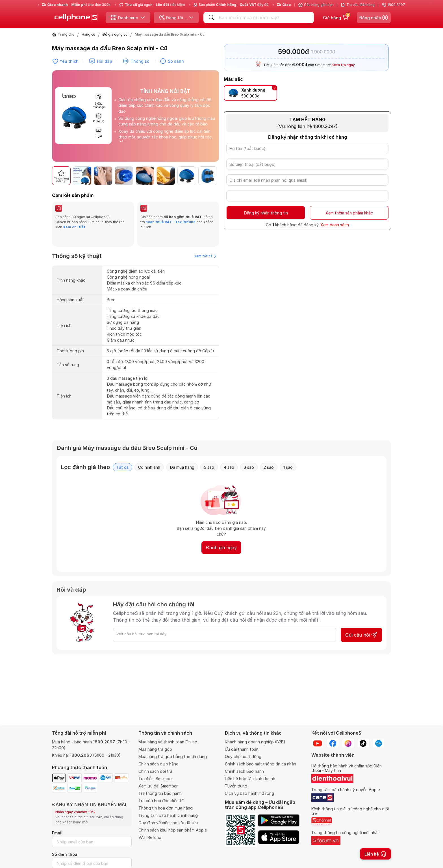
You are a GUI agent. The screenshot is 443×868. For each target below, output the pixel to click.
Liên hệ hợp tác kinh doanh (250, 779)
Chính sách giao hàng (158, 764)
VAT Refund (150, 837)
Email (57, 833)
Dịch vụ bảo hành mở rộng (249, 793)
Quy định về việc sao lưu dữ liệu (168, 823)
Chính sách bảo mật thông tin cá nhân (260, 764)
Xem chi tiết (74, 227)
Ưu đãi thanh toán (242, 749)
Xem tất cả (205, 243)
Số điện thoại (65, 854)
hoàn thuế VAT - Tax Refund (171, 222)
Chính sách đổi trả (155, 771)
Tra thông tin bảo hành (160, 793)
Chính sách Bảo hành (244, 771)
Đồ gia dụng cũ (115, 34)
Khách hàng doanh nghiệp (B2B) (255, 742)
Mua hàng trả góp (155, 749)
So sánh (176, 61)
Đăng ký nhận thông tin (266, 213)
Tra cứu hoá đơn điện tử (161, 801)
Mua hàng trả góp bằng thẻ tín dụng (173, 757)
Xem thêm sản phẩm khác (349, 213)
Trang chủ (66, 34)
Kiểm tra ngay (343, 65)
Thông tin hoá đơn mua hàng (166, 808)
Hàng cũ (88, 34)
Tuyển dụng (236, 786)
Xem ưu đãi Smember (158, 786)
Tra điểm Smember (156, 779)
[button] (212, 176)
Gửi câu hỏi (361, 621)
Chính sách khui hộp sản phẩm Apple (173, 830)
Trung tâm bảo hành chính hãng (168, 815)
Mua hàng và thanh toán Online (168, 742)
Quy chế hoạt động (243, 757)
